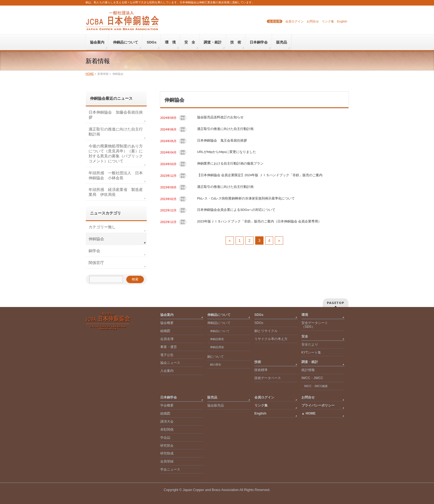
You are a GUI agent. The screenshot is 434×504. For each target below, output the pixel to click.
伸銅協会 (183, 118)
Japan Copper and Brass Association (211, 490)
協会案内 (167, 315)
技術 (258, 362)
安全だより (310, 344)
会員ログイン (294, 21)
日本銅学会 (169, 397)
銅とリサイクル (266, 331)
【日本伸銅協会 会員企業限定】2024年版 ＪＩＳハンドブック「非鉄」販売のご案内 (260, 175)
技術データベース (268, 378)
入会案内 (167, 371)
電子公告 (167, 355)
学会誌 (165, 438)
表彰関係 (167, 429)
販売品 (212, 397)
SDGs (259, 315)
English (342, 21)
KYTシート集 (311, 352)
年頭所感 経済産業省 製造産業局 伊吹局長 (116, 192)
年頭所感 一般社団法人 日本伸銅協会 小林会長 (116, 175)
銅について (216, 357)
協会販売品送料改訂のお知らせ (220, 117)
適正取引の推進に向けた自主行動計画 (225, 129)
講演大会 (167, 421)
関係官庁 (96, 263)
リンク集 (328, 21)
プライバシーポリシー (318, 405)
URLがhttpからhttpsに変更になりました (227, 152)
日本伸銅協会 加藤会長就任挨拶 (116, 115)
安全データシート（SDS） (315, 325)
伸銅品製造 (217, 339)
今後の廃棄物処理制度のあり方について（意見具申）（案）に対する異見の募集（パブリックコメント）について (116, 153)
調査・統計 (310, 362)
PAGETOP (336, 303)
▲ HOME (308, 413)
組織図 (165, 331)
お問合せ (313, 21)
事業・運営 (169, 347)
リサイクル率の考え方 (271, 339)
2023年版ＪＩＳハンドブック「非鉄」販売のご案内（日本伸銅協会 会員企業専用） (259, 221)
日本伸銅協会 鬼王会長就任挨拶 (222, 140)
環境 (305, 315)
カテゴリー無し (102, 227)
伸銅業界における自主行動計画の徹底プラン (230, 163)
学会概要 (167, 405)
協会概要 (167, 323)
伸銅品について (219, 315)
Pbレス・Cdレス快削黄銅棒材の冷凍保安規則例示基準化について (246, 198)
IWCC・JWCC (312, 378)
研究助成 (167, 453)
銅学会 (94, 251)
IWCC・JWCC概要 (317, 386)
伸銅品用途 (217, 347)
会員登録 (167, 461)
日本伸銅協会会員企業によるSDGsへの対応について (236, 210)
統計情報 (308, 370)
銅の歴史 (216, 364)
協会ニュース (170, 363)
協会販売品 (216, 405)
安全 (305, 336)
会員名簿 (275, 21)
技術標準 (261, 370)
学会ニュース (170, 469)
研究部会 (167, 446)
